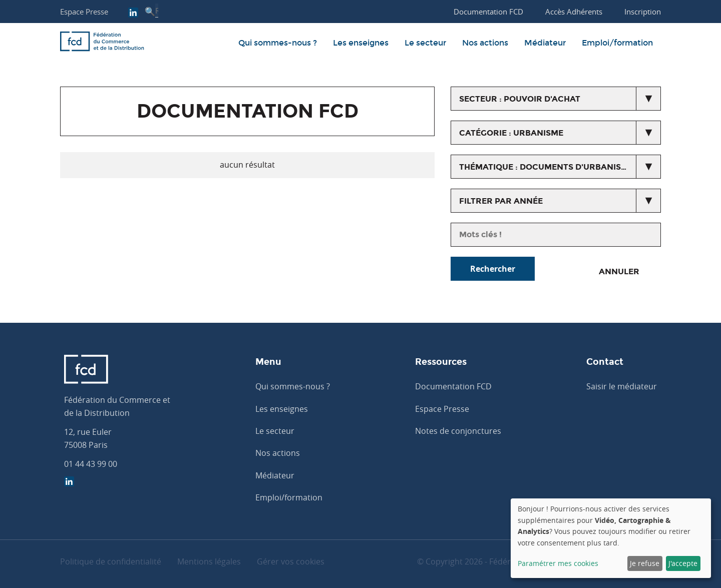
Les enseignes (361, 43)
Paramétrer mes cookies (558, 563)
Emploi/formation (617, 43)
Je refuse (645, 563)
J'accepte (683, 563)
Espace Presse (84, 12)
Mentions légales (209, 561)
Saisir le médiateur (622, 386)
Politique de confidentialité (111, 561)
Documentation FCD (453, 386)
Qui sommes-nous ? (278, 43)
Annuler (619, 271)
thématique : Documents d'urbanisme (546, 167)
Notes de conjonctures (458, 431)
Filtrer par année (501, 201)
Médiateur (545, 43)
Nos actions (485, 43)
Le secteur (425, 43)
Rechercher (493, 269)
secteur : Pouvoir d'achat (520, 99)
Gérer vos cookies (291, 561)
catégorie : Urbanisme (511, 133)
